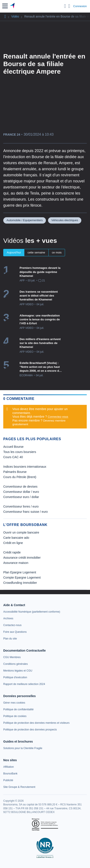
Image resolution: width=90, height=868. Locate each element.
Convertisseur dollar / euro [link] (21, 492)
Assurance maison (16, 563)
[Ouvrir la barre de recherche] (65, 6)
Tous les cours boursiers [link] (20, 452)
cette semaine (36, 252)
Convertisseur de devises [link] (20, 487)
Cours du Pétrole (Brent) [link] (20, 477)
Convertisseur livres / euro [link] (21, 506)
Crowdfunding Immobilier (20, 583)
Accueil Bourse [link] (13, 447)
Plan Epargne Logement (20, 572)
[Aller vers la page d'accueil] (13, 6)
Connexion (80, 6)
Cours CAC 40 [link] (13, 457)
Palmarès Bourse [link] (15, 472)
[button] (5, 6)
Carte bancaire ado (16, 538)
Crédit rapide (12, 552)
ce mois (57, 252)
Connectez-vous (58, 417)
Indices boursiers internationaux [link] (25, 467)
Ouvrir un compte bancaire (21, 532)
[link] (32, 612)
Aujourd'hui (14, 252)
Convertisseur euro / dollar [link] (21, 497)
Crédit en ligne (13, 543)
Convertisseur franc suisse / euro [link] (26, 512)
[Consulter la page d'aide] (69, 6)
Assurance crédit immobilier (22, 558)
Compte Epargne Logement (22, 578)
